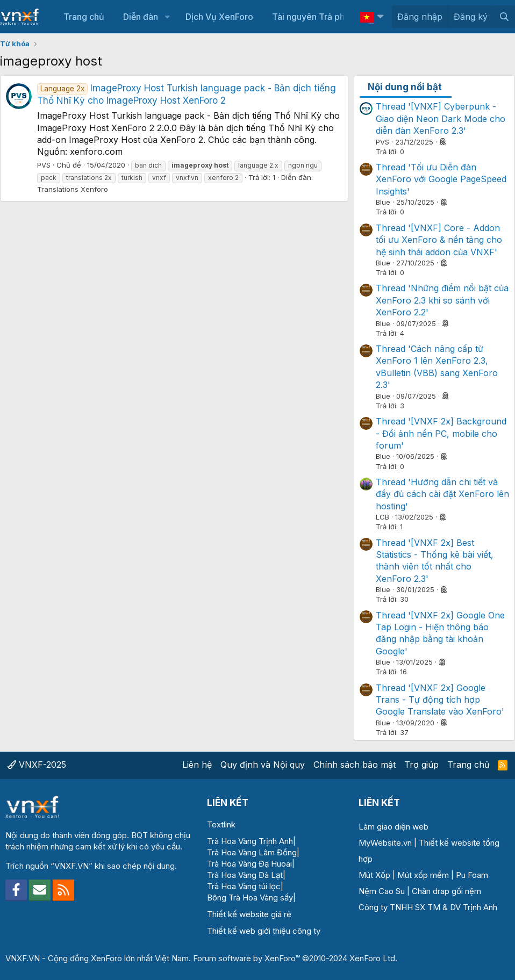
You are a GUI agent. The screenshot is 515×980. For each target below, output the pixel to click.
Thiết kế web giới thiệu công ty (264, 931)
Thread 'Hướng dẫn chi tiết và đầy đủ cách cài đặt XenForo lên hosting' (442, 494)
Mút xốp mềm (423, 875)
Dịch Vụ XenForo (219, 17)
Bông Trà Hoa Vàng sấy (250, 898)
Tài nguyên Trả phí (309, 17)
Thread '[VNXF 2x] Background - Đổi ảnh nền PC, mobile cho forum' (441, 433)
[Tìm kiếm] (504, 17)
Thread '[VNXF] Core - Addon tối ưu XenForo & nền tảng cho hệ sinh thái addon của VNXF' (439, 240)
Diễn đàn (141, 17)
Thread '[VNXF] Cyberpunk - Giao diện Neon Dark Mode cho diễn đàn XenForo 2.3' (441, 118)
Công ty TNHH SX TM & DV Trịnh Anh (428, 907)
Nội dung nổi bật (405, 87)
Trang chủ (84, 17)
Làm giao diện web (394, 827)
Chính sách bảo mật (355, 765)
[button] (167, 17)
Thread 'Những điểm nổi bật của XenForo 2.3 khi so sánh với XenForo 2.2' (442, 300)
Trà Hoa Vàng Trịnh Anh (250, 841)
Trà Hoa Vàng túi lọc (244, 886)
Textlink (221, 824)
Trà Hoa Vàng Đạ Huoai (249, 864)
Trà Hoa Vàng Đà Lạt (245, 875)
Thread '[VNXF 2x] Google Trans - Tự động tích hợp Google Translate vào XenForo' (440, 700)
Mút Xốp (374, 875)
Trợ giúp (421, 765)
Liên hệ (197, 765)
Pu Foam (472, 875)
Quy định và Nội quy (263, 765)
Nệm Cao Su (382, 891)
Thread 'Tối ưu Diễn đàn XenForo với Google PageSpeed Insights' (441, 179)
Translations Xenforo (73, 189)
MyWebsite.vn (385, 843)
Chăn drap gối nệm (446, 891)
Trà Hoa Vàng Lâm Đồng (252, 852)
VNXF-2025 (37, 765)
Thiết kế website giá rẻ (249, 914)
